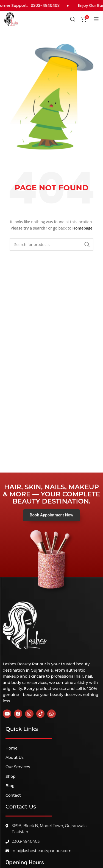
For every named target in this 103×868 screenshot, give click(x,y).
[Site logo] (11, 19)
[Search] (73, 19)
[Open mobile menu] (96, 19)
